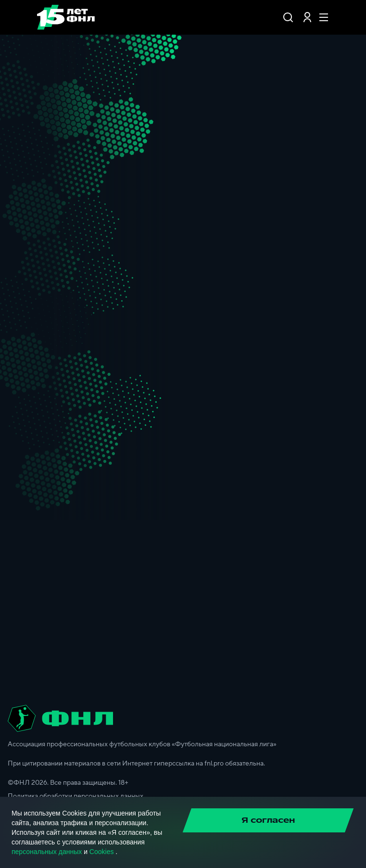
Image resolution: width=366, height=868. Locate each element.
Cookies (102, 852)
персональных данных (47, 852)
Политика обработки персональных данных (76, 796)
